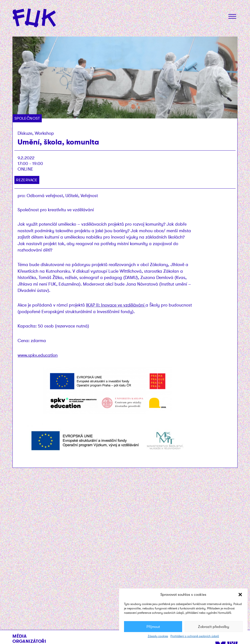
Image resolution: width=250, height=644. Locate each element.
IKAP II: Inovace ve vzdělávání (116, 305)
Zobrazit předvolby (214, 627)
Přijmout (153, 627)
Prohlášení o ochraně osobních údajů (195, 636)
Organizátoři (29, 641)
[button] (240, 595)
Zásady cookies (158, 636)
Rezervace (27, 180)
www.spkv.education (38, 355)
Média (20, 636)
